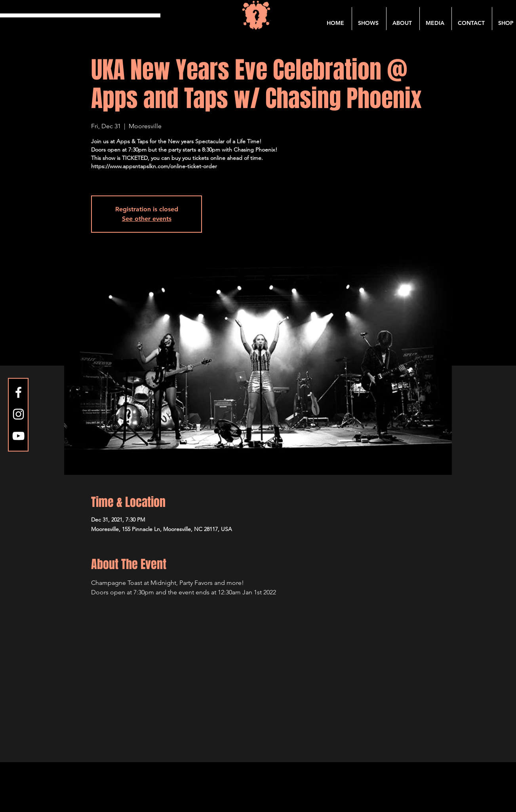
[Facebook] (18, 392)
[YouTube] (18, 436)
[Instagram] (18, 414)
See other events (147, 219)
